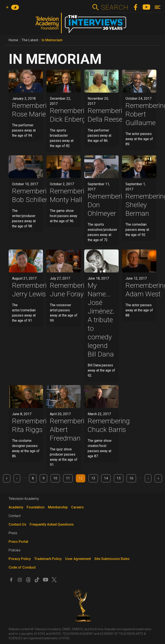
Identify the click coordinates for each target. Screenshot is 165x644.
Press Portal (18, 542)
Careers (77, 507)
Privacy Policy (20, 559)
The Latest (30, 40)
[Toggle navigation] (158, 7)
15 (119, 478)
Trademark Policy (48, 559)
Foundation (36, 507)
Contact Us (17, 524)
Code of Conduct (22, 567)
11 (68, 478)
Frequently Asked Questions (52, 524)
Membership (58, 507)
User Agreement (78, 559)
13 (93, 478)
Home (13, 40)
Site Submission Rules (112, 559)
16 (131, 478)
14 (106, 478)
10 (55, 478)
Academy (16, 507)
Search (115, 7)
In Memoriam (52, 40)
